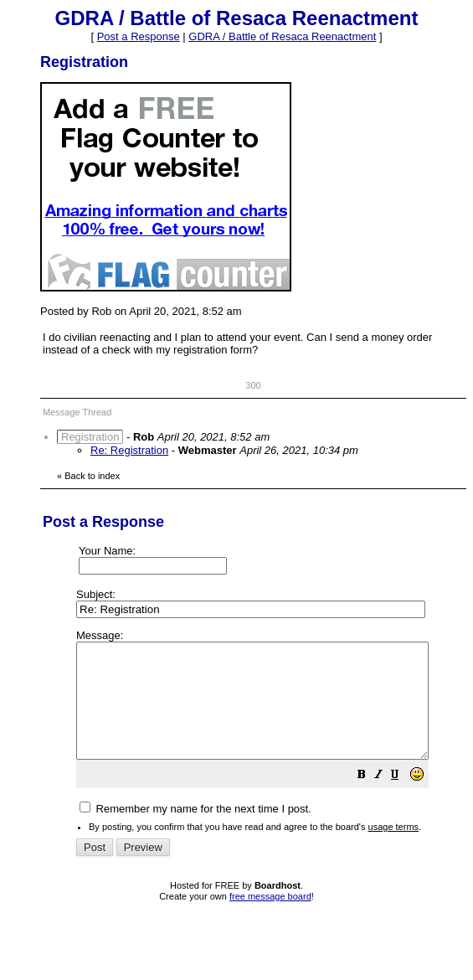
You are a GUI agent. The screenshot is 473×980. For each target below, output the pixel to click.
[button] (404, 799)
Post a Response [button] (139, 36)
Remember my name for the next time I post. (195, 831)
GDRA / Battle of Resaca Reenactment (282, 36)
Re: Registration (129, 450)
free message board (270, 919)
